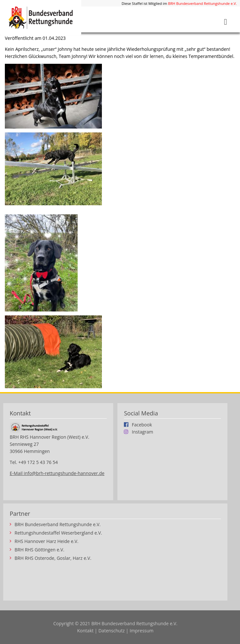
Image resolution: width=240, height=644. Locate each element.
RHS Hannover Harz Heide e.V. (47, 541)
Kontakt (86, 631)
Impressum (142, 631)
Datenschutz (111, 631)
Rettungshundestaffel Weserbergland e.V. (58, 533)
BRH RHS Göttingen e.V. (39, 550)
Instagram (142, 432)
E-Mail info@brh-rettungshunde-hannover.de (57, 473)
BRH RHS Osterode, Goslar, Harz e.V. (53, 558)
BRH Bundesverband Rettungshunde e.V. (202, 3)
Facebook (142, 424)
